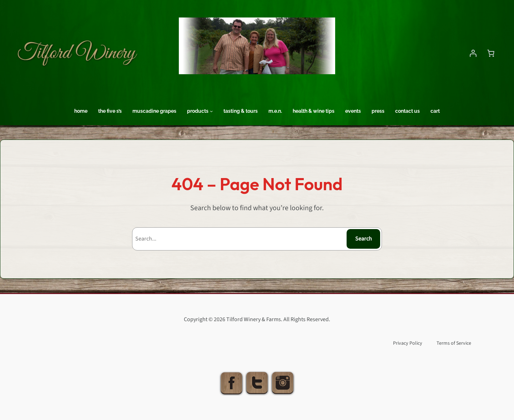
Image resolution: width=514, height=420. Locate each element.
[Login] (473, 53)
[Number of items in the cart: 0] (491, 53)
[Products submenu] (211, 111)
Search (364, 239)
